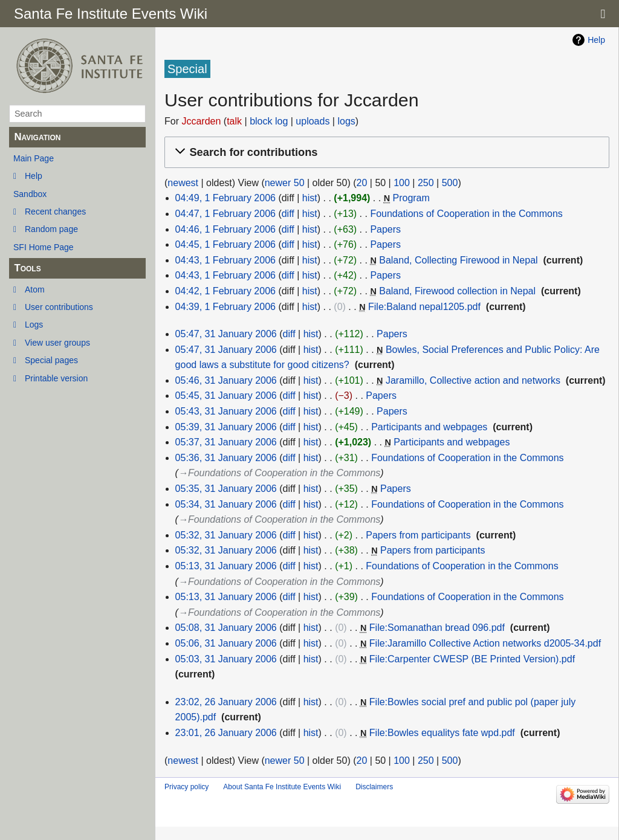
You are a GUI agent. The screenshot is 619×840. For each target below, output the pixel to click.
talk (234, 121)
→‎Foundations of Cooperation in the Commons (279, 473)
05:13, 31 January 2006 (226, 566)
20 (362, 183)
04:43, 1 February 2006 (225, 260)
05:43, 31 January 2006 (226, 411)
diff (288, 214)
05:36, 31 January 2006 (226, 458)
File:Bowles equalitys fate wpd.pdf (442, 733)
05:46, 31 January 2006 (226, 380)
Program (411, 198)
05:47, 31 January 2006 (226, 334)
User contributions (59, 307)
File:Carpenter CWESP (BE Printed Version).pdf (472, 659)
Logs (34, 325)
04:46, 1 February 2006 (225, 229)
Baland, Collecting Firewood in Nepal (458, 260)
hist (310, 198)
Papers (385, 229)
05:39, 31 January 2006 (226, 427)
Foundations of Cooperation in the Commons (466, 214)
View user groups (57, 343)
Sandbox (30, 194)
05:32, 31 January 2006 (226, 535)
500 (450, 183)
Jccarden (201, 121)
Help (34, 176)
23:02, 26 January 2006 (226, 702)
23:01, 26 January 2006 (226, 733)
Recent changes (55, 212)
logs (346, 121)
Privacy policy (186, 787)
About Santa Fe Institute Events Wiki (282, 787)
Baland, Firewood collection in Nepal (457, 291)
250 (426, 183)
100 (402, 183)
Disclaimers (374, 787)
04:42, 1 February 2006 (225, 291)
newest (183, 183)
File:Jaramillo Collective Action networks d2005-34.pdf (485, 643)
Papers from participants (418, 535)
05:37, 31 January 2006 (226, 442)
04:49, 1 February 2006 (225, 198)
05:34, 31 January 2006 (226, 504)
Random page (51, 229)
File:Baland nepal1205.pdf (424, 307)
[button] (385, 153)
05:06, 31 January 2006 (226, 643)
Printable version (56, 378)
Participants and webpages (429, 427)
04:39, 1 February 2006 (225, 307)
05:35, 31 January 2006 (226, 489)
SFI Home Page (44, 247)
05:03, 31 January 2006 (226, 659)
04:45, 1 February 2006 (225, 244)
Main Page (34, 158)
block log (269, 121)
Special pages (51, 360)
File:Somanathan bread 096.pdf (437, 628)
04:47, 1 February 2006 (225, 214)
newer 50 (285, 183)
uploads (313, 121)
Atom (35, 289)
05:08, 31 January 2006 (226, 628)
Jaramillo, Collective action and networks (473, 380)
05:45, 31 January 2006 (226, 396)
